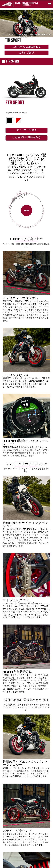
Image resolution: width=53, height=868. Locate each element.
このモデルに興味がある (27, 47)
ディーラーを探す (26, 130)
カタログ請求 (27, 53)
